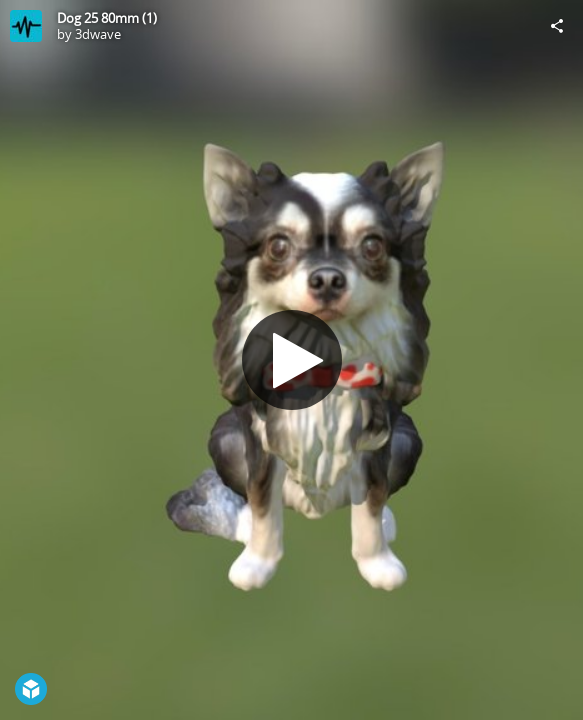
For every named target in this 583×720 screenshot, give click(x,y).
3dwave (98, 34)
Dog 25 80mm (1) (107, 18)
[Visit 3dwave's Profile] (26, 26)
